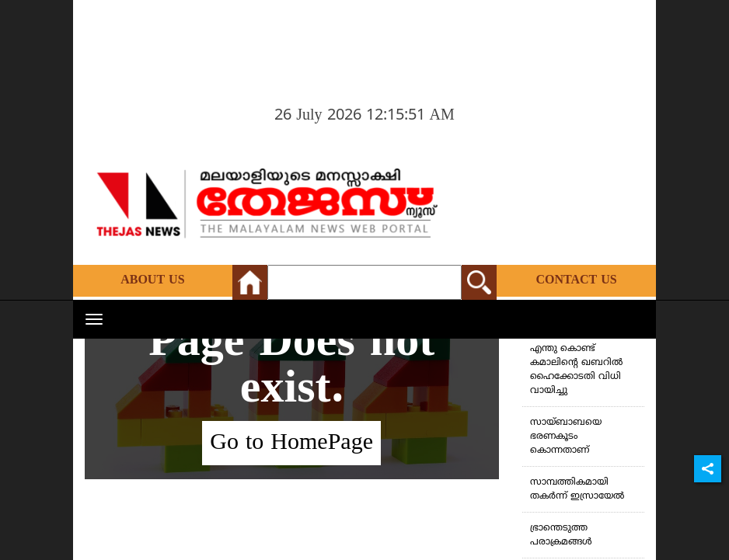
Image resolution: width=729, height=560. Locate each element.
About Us (152, 280)
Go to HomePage (291, 443)
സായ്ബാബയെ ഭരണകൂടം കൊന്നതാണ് (566, 437)
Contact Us (576, 280)
